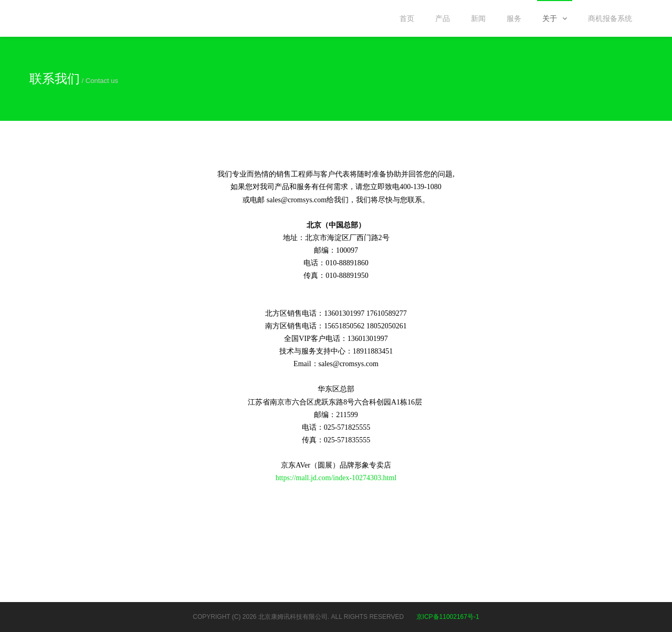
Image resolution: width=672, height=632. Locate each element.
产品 (443, 18)
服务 (514, 18)
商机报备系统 (610, 18)
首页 (407, 18)
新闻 (478, 18)
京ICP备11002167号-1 (448, 617)
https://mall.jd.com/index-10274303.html (336, 478)
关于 (555, 18)
